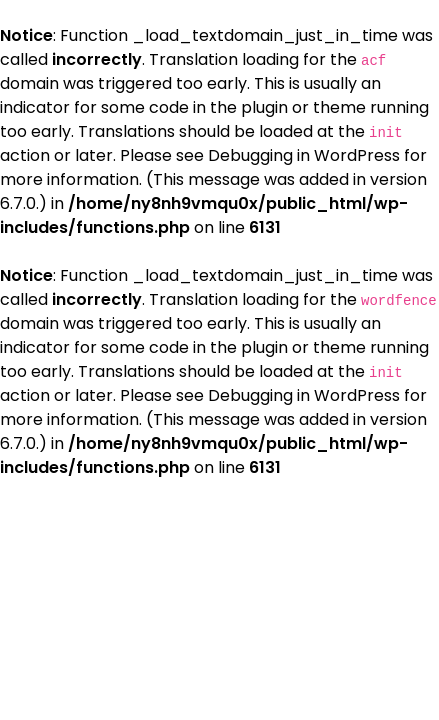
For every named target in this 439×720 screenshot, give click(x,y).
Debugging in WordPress (304, 155)
